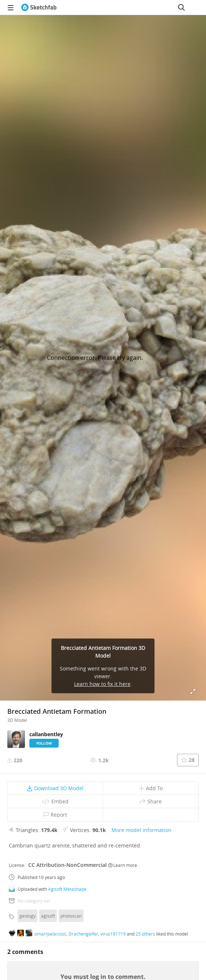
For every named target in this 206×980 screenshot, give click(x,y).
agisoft (48, 916)
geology (27, 916)
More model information (141, 830)
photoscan (71, 916)
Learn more (123, 865)
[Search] (181, 7)
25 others (145, 934)
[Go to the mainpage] (39, 7)
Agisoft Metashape (67, 889)
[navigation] (11, 7)
